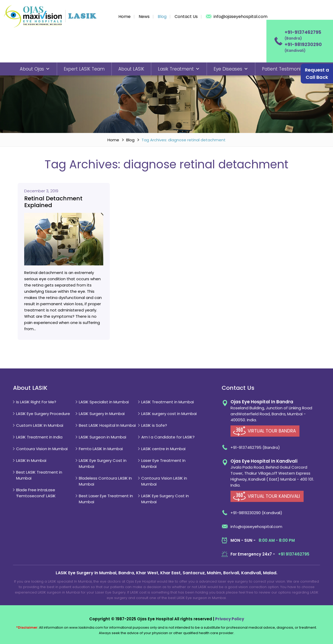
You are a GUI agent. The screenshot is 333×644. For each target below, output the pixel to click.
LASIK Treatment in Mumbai (168, 402)
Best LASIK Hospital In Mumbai (107, 425)
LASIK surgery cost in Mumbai (169, 414)
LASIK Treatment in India (39, 437)
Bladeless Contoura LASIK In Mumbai (105, 481)
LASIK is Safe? (154, 425)
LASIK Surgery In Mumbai (102, 414)
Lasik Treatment (179, 69)
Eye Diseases (231, 69)
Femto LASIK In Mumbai (101, 449)
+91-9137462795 (303, 32)
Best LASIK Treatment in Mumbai (39, 475)
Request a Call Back (317, 74)
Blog (162, 17)
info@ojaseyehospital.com (241, 17)
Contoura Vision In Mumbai (42, 449)
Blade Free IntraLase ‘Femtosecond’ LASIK (36, 493)
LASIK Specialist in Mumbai (104, 402)
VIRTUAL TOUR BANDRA (272, 431)
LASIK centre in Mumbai (163, 449)
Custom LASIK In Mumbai (40, 425)
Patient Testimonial (283, 69)
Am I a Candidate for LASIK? (168, 437)
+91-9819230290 (303, 44)
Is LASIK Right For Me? (36, 402)
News (144, 17)
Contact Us (186, 17)
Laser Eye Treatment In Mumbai (163, 463)
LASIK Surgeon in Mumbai (103, 437)
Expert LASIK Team (84, 69)
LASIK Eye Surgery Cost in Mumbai (103, 463)
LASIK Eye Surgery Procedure (43, 414)
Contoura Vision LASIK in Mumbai (164, 481)
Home (124, 17)
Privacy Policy (230, 619)
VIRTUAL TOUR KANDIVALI (274, 496)
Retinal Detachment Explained (53, 202)
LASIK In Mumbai (31, 460)
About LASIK (131, 69)
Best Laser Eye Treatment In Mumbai (106, 499)
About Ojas (35, 69)
